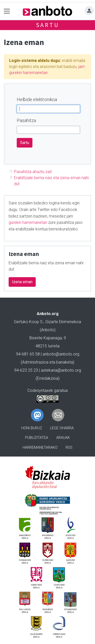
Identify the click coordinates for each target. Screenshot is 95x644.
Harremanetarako (40, 448)
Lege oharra (62, 428)
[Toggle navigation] (7, 11)
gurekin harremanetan (28, 222)
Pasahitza (26, 120)
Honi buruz (32, 428)
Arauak (63, 438)
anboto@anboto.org (61, 354)
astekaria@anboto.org (61, 370)
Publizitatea (37, 438)
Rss (69, 448)
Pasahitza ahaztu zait (33, 172)
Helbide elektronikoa (37, 99)
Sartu (48, 25)
